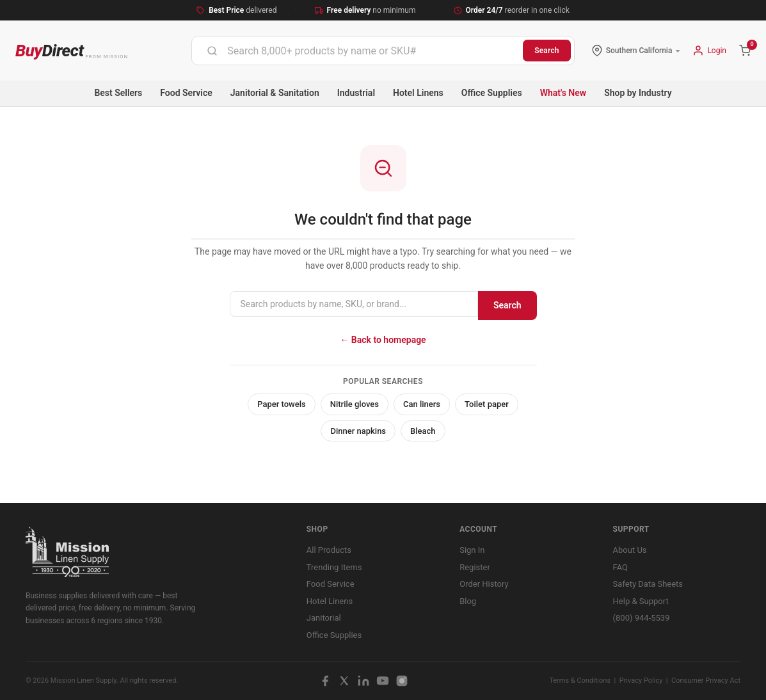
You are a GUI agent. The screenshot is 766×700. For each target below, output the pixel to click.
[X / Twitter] (344, 681)
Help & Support (641, 601)
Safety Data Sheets (648, 584)
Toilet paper (487, 404)
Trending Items (334, 567)
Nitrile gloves (355, 404)
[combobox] (357, 51)
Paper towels (282, 404)
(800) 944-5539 (642, 618)
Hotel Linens (418, 93)
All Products (329, 550)
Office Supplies (492, 93)
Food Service (186, 93)
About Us (630, 550)
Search (547, 51)
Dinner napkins (358, 431)
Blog (468, 601)
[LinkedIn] (363, 681)
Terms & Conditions (580, 680)
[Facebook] (325, 681)
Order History (484, 584)
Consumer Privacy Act (706, 680)
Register (475, 567)
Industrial (356, 93)
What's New (563, 93)
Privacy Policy (641, 680)
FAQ (620, 567)
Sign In (472, 550)
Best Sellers (118, 93)
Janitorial (324, 618)
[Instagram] (402, 681)
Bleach (423, 431)
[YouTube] (383, 681)
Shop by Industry (638, 93)
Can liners (422, 404)
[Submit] (212, 51)
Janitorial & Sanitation (275, 93)
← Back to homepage (383, 340)
